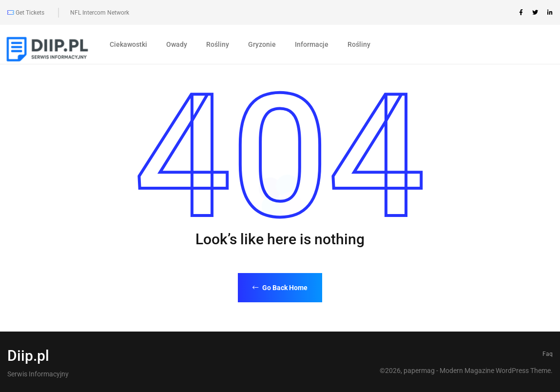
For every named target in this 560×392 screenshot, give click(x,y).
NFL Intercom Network (100, 13)
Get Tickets (26, 13)
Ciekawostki (128, 44)
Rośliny (218, 44)
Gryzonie (262, 44)
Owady (177, 44)
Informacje (312, 44)
